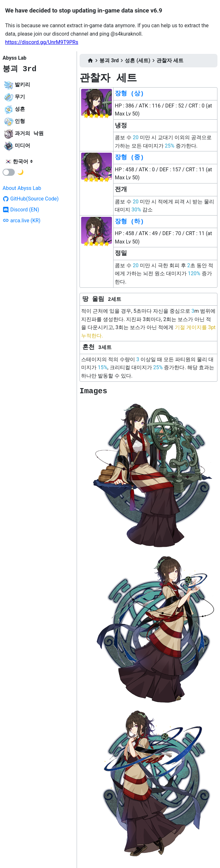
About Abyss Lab (22, 188)
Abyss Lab (14, 58)
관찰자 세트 (170, 60)
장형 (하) (129, 222)
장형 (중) (129, 157)
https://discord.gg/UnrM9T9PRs (42, 42)
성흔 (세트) (137, 60)
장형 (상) (129, 94)
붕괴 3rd (20, 69)
